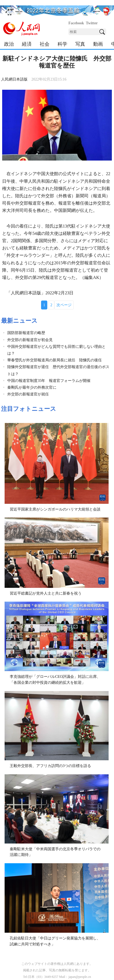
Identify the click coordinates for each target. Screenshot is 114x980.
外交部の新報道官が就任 (28, 394)
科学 (62, 44)
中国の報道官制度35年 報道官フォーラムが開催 (49, 381)
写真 (80, 44)
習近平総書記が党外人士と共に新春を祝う (46, 593)
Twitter (92, 23)
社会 (45, 44)
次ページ (64, 305)
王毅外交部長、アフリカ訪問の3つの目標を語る (50, 766)
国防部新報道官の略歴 (26, 333)
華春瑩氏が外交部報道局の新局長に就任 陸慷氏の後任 (55, 360)
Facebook (76, 23)
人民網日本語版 (14, 79)
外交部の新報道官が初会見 (30, 340)
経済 (27, 44)
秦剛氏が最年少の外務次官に (32, 387)
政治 (9, 44)
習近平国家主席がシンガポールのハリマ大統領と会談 (55, 509)
